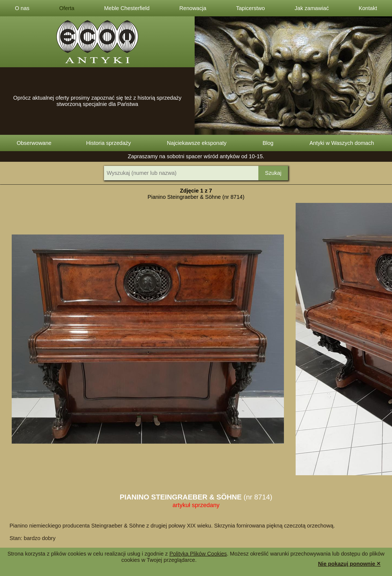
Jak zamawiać (312, 8)
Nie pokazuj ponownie (349, 563)
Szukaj (273, 173)
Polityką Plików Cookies (198, 554)
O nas (22, 8)
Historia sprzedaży (108, 143)
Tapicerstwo (250, 8)
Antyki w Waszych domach (342, 143)
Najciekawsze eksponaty (197, 143)
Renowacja (193, 8)
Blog (268, 143)
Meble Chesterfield (127, 8)
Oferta (67, 8)
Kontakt (368, 8)
